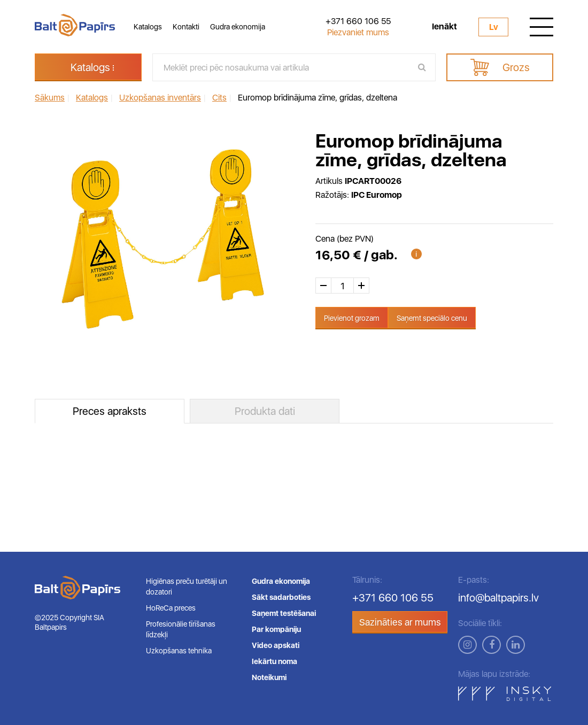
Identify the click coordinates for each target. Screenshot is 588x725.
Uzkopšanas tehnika (179, 651)
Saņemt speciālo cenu (432, 318)
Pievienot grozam (352, 318)
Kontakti (186, 27)
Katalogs (148, 27)
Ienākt (444, 27)
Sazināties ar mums (400, 622)
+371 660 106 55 (358, 21)
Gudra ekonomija (238, 27)
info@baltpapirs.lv (498, 598)
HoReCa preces (171, 608)
